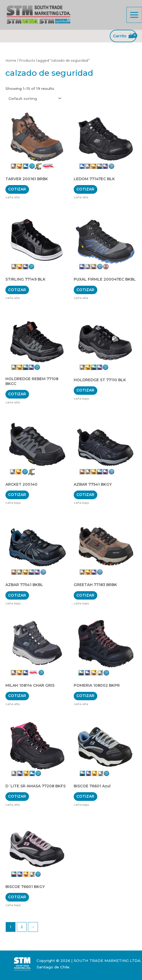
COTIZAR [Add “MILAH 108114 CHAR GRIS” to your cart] (17, 696)
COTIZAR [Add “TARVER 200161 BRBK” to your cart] (17, 189)
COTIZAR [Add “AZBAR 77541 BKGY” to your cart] (85, 495)
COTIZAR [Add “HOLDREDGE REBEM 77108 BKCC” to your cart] (17, 394)
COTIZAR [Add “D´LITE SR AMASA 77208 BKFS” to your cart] (17, 796)
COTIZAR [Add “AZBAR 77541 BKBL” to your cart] (17, 595)
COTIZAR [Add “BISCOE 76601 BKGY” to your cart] (17, 897)
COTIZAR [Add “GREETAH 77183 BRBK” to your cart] (85, 595)
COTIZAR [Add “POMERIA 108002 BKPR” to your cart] (85, 696)
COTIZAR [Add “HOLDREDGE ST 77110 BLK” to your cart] (85, 390)
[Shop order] (34, 98)
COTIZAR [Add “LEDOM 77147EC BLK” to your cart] (85, 189)
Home (11, 60)
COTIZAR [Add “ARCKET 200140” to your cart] (17, 495)
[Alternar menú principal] (135, 15)
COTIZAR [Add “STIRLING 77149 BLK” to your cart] (17, 290)
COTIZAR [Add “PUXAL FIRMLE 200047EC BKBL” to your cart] (85, 290)
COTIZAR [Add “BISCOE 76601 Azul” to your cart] (85, 796)
